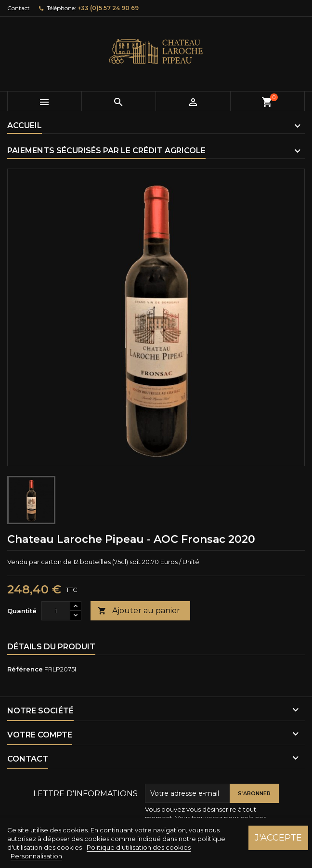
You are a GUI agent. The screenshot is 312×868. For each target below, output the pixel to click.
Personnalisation (36, 856)
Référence (25, 669)
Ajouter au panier (139, 611)
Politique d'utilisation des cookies (139, 847)
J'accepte (278, 837)
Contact (19, 8)
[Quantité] (56, 611)
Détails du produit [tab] (51, 647)
